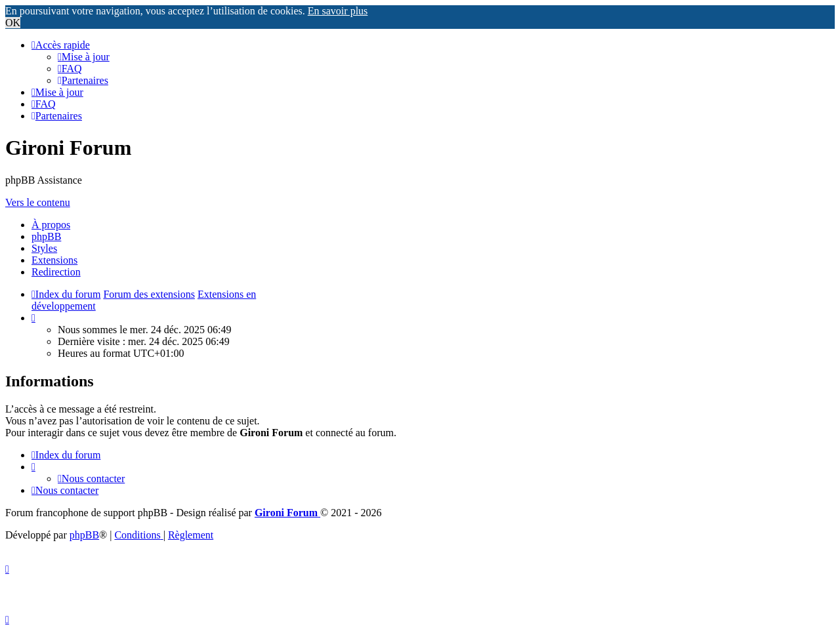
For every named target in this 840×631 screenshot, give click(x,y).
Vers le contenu (38, 202)
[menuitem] (84, 57)
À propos (51, 225)
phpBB (46, 236)
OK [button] (13, 23)
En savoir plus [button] (338, 11)
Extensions (54, 260)
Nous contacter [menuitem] (91, 478)
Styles (44, 248)
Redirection (56, 272)
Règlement (191, 535)
